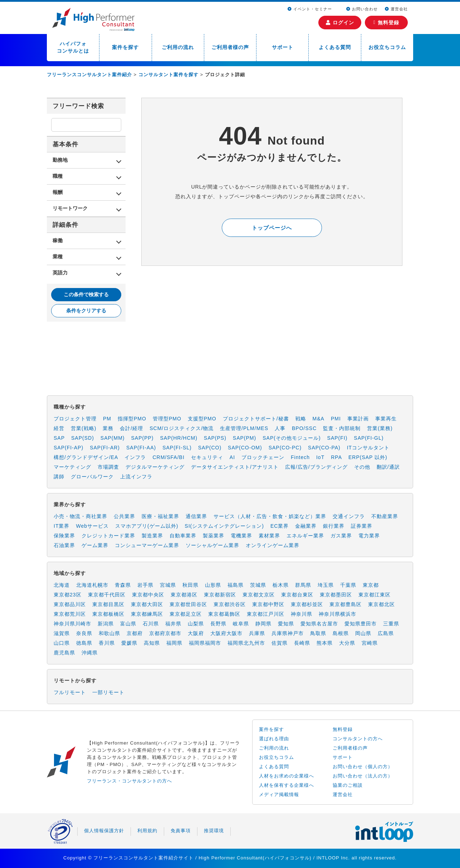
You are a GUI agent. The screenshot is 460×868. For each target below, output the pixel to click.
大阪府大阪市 (226, 633)
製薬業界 (214, 536)
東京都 (371, 585)
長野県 (218, 624)
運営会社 (396, 9)
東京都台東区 (297, 595)
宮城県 (168, 585)
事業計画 (358, 419)
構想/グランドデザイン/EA (86, 457)
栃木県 (281, 585)
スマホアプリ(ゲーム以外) (147, 526)
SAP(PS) (215, 438)
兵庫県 (257, 633)
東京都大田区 (147, 604)
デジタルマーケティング (155, 467)
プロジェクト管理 (75, 419)
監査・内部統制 (342, 428)
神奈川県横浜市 (337, 614)
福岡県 (174, 643)
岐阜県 (241, 624)
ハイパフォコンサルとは (73, 47)
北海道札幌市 (92, 585)
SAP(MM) (113, 438)
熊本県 (325, 643)
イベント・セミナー (310, 9)
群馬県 (303, 585)
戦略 (301, 419)
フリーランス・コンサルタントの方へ (129, 781)
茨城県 (258, 585)
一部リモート (108, 692)
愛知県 (286, 624)
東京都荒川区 (70, 614)
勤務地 (60, 160)
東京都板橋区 (108, 614)
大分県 (347, 643)
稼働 (58, 240)
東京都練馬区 (147, 614)
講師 (59, 477)
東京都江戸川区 (266, 614)
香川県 (107, 643)
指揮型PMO (132, 419)
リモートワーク (70, 208)
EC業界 (280, 526)
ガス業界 (341, 536)
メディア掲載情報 (279, 794)
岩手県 (145, 585)
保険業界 (64, 536)
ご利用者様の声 (230, 47)
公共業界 (124, 516)
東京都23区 (68, 595)
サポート (283, 47)
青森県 (123, 585)
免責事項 (181, 831)
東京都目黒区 (108, 604)
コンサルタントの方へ (358, 739)
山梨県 (196, 624)
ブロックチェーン (263, 457)
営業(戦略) (84, 428)
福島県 (236, 585)
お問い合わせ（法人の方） (363, 776)
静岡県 (263, 624)
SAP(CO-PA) (324, 448)
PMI (336, 419)
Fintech (300, 457)
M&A (319, 419)
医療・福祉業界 (160, 516)
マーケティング (72, 467)
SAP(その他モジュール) (292, 438)
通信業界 (196, 516)
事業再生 (386, 419)
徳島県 (84, 643)
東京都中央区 (148, 595)
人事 (280, 428)
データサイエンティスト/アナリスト (235, 467)
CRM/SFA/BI (168, 457)
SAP (59, 438)
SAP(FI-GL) (369, 438)
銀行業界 (334, 526)
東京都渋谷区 (230, 604)
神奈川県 (302, 614)
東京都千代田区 (107, 595)
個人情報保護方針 (104, 831)
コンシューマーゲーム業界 (147, 545)
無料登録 (386, 23)
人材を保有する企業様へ (287, 785)
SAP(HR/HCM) (179, 438)
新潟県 (106, 624)
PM (107, 419)
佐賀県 (280, 643)
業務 (108, 428)
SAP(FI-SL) (177, 448)
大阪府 (196, 633)
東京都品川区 (70, 604)
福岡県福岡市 (205, 643)
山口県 (62, 643)
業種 (58, 257)
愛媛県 (129, 643)
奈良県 (84, 633)
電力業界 (369, 536)
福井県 (173, 624)
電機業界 (241, 536)
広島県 (386, 633)
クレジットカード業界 (108, 536)
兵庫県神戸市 (288, 633)
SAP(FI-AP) (68, 448)
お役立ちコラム (387, 47)
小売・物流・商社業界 (80, 516)
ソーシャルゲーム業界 (212, 545)
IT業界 (62, 526)
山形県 (213, 585)
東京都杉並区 (307, 604)
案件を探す (125, 47)
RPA (336, 457)
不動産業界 (385, 516)
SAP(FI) (337, 438)
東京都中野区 (268, 604)
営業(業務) (380, 428)
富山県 (128, 624)
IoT (320, 457)
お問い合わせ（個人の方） (363, 767)
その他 (362, 467)
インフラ (135, 457)
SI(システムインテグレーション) (224, 526)
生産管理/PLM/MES (244, 428)
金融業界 (306, 526)
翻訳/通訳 (388, 467)
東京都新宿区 (220, 595)
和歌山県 (109, 633)
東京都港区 (184, 595)
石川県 (151, 624)
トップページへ (272, 228)
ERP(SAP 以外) (368, 457)
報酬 (58, 192)
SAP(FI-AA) (141, 448)
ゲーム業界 (95, 545)
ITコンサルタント (368, 448)
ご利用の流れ (178, 47)
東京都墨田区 (336, 595)
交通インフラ (349, 516)
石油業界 (64, 545)
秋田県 (190, 585)
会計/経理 (131, 428)
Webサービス (92, 526)
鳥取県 (318, 633)
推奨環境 (214, 831)
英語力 (60, 273)
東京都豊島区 (346, 604)
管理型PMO (167, 419)
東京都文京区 (259, 595)
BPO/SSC (304, 428)
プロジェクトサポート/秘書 (256, 419)
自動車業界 (183, 536)
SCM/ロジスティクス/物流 (182, 428)
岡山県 (363, 633)
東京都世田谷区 (188, 604)
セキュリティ (207, 457)
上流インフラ (136, 477)
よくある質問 (335, 47)
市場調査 (108, 467)
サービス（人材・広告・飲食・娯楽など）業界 (270, 516)
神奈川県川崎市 (72, 624)
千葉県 (348, 585)
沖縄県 (90, 653)
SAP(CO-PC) (285, 448)
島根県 (341, 633)
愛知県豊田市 (361, 624)
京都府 (135, 633)
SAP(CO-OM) (245, 448)
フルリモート (70, 692)
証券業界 (362, 526)
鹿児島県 (64, 653)
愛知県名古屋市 (319, 624)
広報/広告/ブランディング (316, 467)
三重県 (391, 624)
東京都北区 (381, 604)
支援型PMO (202, 419)
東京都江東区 (375, 595)
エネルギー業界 (305, 536)
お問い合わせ (362, 9)
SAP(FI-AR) (105, 448)
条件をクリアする (86, 311)
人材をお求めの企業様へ (287, 776)
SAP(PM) (244, 438)
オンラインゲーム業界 (273, 545)
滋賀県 (62, 633)
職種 (58, 176)
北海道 (62, 585)
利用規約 (147, 831)
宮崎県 (370, 643)
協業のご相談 (348, 785)
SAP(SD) (83, 438)
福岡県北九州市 (246, 643)
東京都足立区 (186, 614)
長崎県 (302, 643)
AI (232, 457)
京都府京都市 (165, 633)
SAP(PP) (142, 438)
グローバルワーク (92, 477)
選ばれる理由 (274, 739)
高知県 (152, 643)
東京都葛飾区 (224, 614)
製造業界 (152, 536)
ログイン (340, 23)
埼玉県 (326, 585)
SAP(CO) (210, 448)
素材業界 (269, 536)
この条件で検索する (86, 294)
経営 (59, 428)
